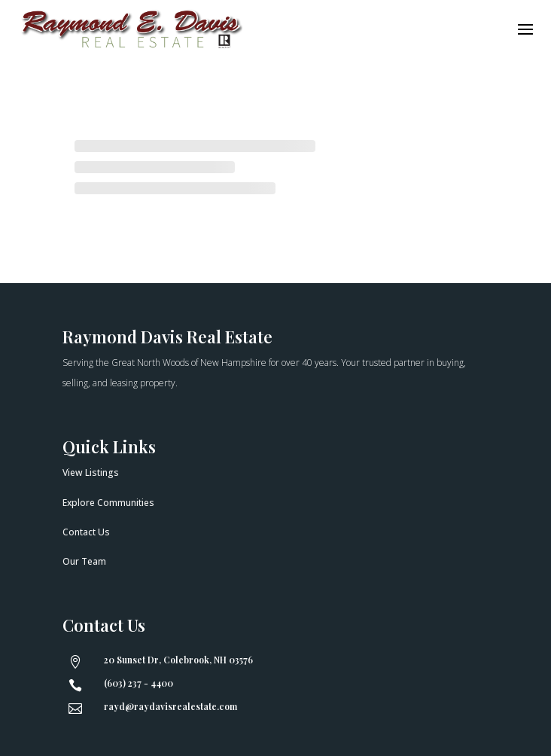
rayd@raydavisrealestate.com (170, 706)
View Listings (91, 472)
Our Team (84, 561)
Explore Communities (108, 503)
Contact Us (86, 532)
